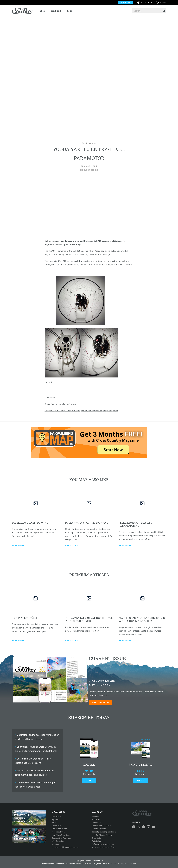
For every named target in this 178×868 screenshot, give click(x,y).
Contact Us (96, 823)
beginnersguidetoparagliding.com (66, 847)
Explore (56, 11)
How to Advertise (99, 829)
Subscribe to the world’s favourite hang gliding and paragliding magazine (78, 411)
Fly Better (56, 820)
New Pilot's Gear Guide (61, 835)
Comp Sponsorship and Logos (104, 832)
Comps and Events (59, 829)
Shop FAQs (96, 838)
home (115, 411)
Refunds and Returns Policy (103, 844)
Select (89, 780)
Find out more (101, 703)
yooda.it (48, 382)
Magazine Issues (59, 832)
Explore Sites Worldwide (62, 838)
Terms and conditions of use (103, 847)
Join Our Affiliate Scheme (102, 835)
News (94, 143)
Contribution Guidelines (102, 826)
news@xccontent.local (67, 404)
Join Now (56, 844)
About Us (96, 816)
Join (42, 11)
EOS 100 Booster (80, 251)
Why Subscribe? (58, 841)
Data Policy (97, 841)
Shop (69, 11)
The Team (96, 820)
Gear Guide (57, 816)
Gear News (86, 143)
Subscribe (126, 2)
